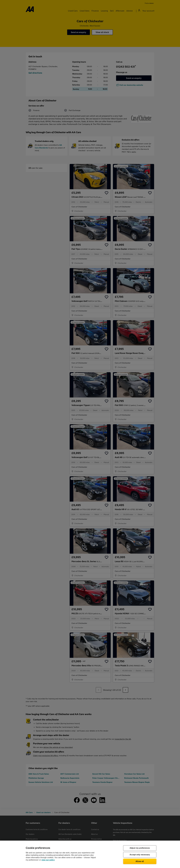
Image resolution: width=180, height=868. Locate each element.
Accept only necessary (140, 855)
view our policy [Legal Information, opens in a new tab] (48, 860)
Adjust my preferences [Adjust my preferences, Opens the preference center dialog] (140, 848)
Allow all (140, 861)
